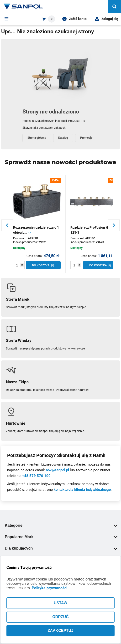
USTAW (60, 603)
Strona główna (37, 138)
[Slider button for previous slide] (7, 225)
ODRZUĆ (60, 617)
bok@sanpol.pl (57, 470)
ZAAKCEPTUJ (61, 631)
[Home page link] (23, 6)
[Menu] (7, 19)
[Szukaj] (114, 6)
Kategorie (61, 525)
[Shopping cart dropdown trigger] (48, 19)
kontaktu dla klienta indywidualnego (82, 490)
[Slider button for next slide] (114, 225)
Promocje (86, 138)
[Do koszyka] (43, 265)
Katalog (63, 138)
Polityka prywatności (50, 588)
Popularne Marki (61, 537)
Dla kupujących (61, 548)
